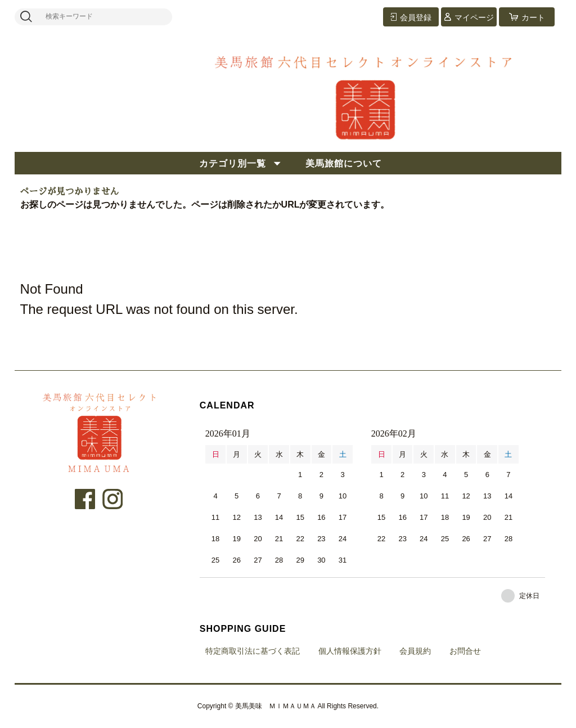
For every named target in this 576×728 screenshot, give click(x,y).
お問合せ (465, 651)
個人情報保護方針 (350, 651)
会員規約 (415, 651)
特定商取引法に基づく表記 (253, 651)
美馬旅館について (344, 163)
